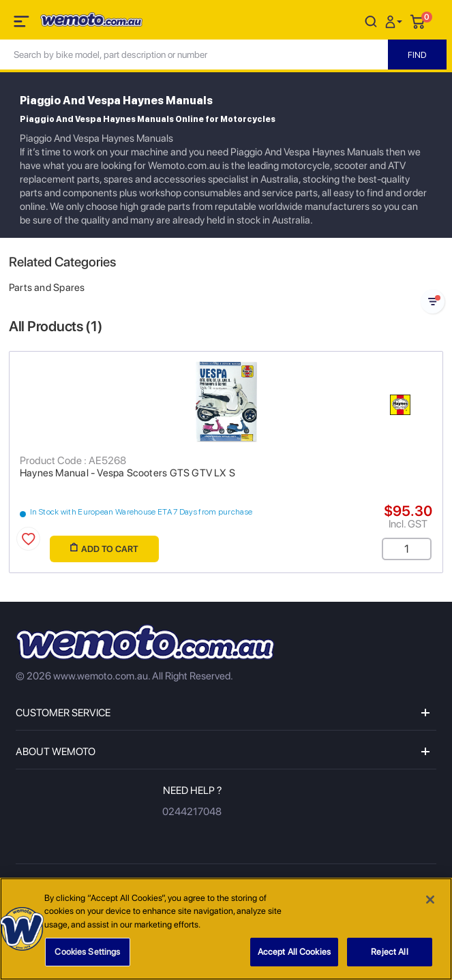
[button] (395, 21)
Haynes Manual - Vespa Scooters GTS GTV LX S (127, 473)
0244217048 (192, 812)
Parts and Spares (47, 288)
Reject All (389, 956)
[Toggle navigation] (22, 24)
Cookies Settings (87, 956)
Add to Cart (104, 548)
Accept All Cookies (294, 956)
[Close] (430, 904)
